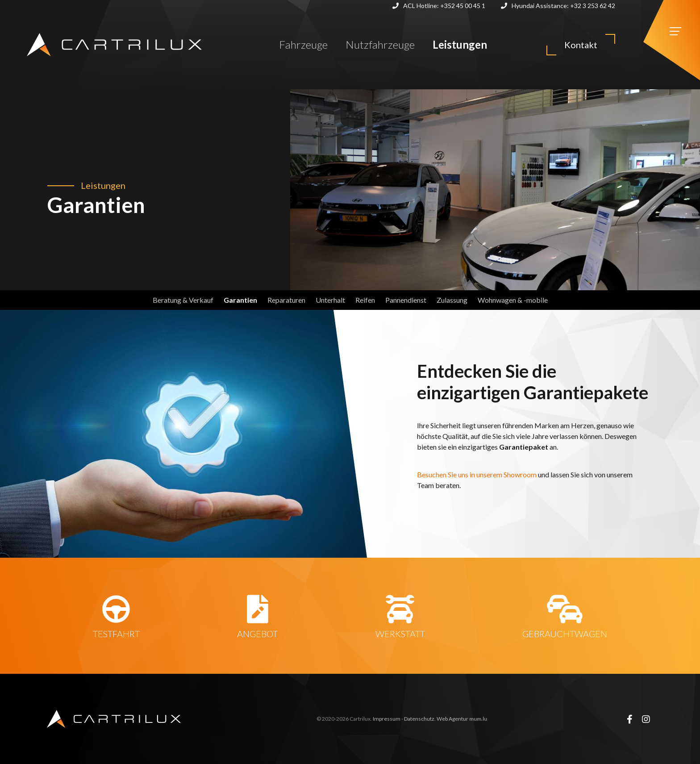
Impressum (387, 719)
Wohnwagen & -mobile (513, 300)
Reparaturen (286, 300)
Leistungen (460, 44)
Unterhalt (330, 300)
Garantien (240, 300)
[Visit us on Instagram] (646, 719)
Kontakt (581, 45)
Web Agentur (452, 719)
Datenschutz (419, 719)
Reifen (365, 300)
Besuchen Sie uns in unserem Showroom (477, 474)
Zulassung (452, 300)
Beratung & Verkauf (183, 300)
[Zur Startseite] (114, 45)
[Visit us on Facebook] (629, 719)
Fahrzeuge (303, 44)
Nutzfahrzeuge (380, 44)
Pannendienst (406, 300)
